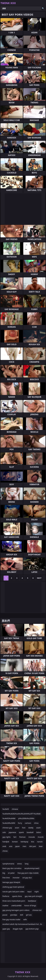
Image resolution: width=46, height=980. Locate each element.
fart (15, 837)
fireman (22, 837)
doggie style (18, 929)
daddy (31, 828)
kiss (33, 842)
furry (20, 823)
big (4, 873)
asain (38, 828)
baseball (30, 832)
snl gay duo (27, 878)
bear (41, 846)
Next (39, 578)
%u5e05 (6, 809)
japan (17, 846)
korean (15, 842)
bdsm (39, 832)
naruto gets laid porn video (13, 892)
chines (5, 851)
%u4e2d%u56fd (9, 823)
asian (17, 828)
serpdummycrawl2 (32, 868)
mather (5, 906)
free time (6, 878)
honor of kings (30, 906)
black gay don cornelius (12, 868)
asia (11, 846)
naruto (40, 842)
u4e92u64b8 (16, 906)
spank (21, 832)
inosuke (32, 837)
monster (16, 878)
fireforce (6, 896)
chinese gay (7, 828)
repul (29, 892)
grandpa (14, 915)
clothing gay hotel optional (13, 887)
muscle (41, 837)
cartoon (28, 823)
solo (4, 832)
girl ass (29, 915)
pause (5, 915)
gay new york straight (33, 896)
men (24, 846)
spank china (17, 896)
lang (27, 864)
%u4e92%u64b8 (9, 818)
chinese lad (37, 910)
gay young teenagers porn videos (16, 910)
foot (24, 828)
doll (21, 915)
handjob (6, 842)
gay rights (7, 837)
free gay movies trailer (11, 919)
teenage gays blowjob (11, 882)
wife (25, 919)
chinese (15, 809)
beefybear (32, 901)
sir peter (11, 873)
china (36, 823)
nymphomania (8, 864)
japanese (12, 832)
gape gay (6, 929)
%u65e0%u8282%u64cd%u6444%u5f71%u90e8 (21, 814)
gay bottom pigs (32, 929)
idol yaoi (33, 846)
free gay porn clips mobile (28, 873)
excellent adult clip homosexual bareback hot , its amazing (22, 925)
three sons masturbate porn (14, 901)
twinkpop (24, 842)
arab (4, 846)
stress (20, 864)
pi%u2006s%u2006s (26, 818)
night (36, 892)
